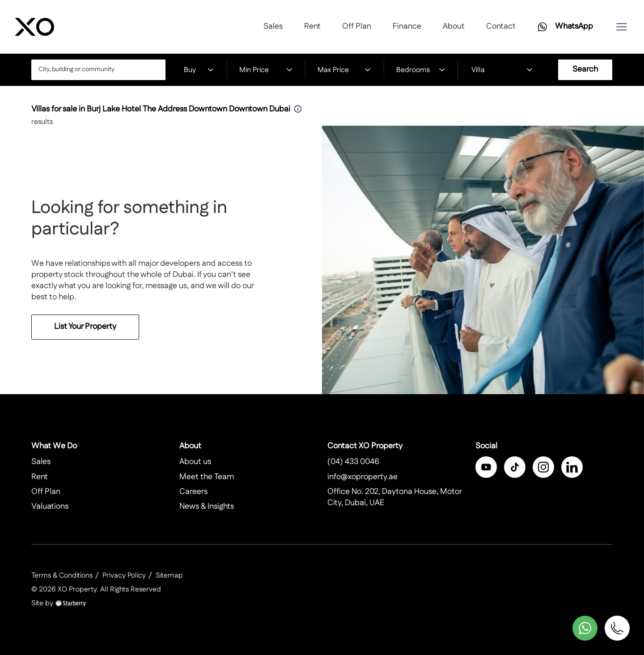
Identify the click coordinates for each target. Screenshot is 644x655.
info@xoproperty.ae (362, 477)
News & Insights (207, 506)
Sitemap (169, 576)
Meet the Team (207, 477)
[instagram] (543, 467)
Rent (312, 26)
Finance (407, 26)
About (454, 26)
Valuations (50, 506)
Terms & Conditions (62, 576)
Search (585, 69)
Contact (501, 26)
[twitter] (515, 467)
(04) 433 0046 (353, 462)
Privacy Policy (124, 576)
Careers (193, 492)
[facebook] (486, 467)
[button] (622, 27)
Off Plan (357, 26)
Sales (273, 26)
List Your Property (85, 336)
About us (195, 462)
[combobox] (98, 70)
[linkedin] (572, 467)
